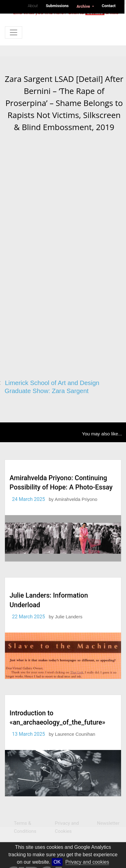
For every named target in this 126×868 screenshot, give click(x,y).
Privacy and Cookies (67, 827)
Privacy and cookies (87, 862)
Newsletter (108, 823)
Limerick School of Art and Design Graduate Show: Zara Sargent (52, 387)
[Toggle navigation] (14, 32)
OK (57, 862)
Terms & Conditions (25, 827)
